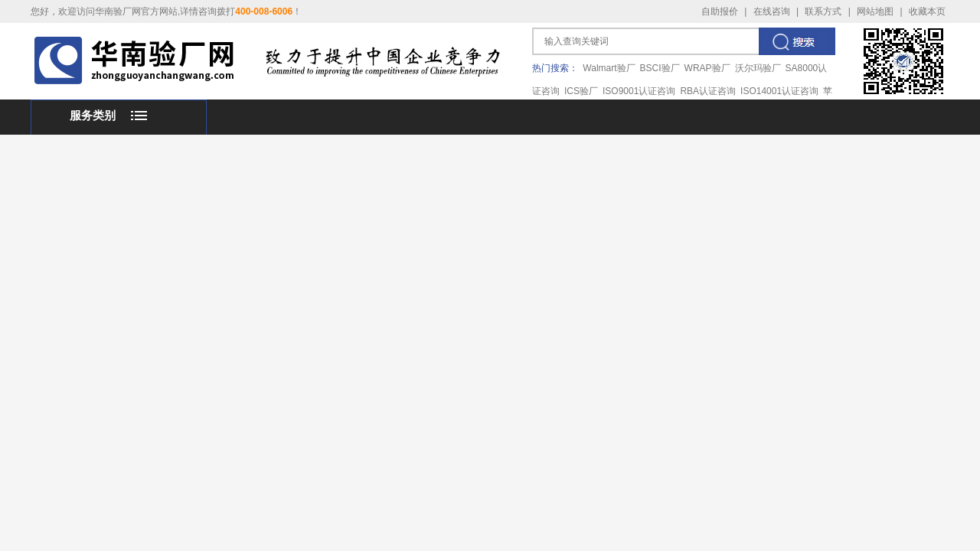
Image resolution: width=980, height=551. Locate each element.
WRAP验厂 (707, 68)
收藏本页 (927, 11)
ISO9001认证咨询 (639, 91)
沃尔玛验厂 (758, 68)
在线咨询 (772, 11)
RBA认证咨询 (708, 91)
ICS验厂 (581, 91)
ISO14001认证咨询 (779, 91)
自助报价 (720, 11)
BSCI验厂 (660, 68)
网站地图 (875, 11)
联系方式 (823, 11)
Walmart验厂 (609, 68)
